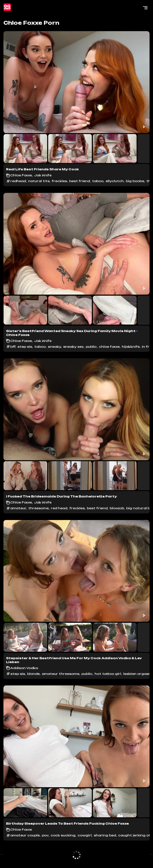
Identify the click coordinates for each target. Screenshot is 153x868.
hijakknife (131, 347)
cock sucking (63, 835)
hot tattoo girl (108, 674)
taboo (98, 181)
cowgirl (85, 835)
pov (45, 835)
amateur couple (25, 835)
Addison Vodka (24, 668)
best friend (80, 181)
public (91, 347)
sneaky (54, 347)
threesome (38, 508)
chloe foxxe (109, 347)
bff (13, 347)
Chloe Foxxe (21, 175)
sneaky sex (73, 347)
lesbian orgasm (138, 674)
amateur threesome (61, 674)
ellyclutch (115, 181)
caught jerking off (135, 835)
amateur (18, 508)
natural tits (39, 181)
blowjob (117, 508)
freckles (59, 181)
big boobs (135, 181)
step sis (25, 347)
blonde (33, 674)
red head (59, 508)
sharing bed (105, 835)
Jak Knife (43, 175)
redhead (18, 181)
